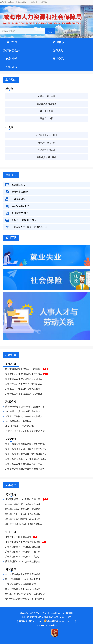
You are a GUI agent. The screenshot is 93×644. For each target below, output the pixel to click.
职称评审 (11, 355)
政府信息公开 (12, 50)
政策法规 (12, 59)
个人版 (10, 128)
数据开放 (12, 67)
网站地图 (69, 613)
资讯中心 (58, 42)
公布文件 (11, 439)
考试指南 (11, 569)
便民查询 (11, 175)
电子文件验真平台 (47, 143)
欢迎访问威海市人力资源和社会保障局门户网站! (23, 2)
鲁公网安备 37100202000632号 (60, 621)
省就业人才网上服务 (47, 104)
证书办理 (11, 532)
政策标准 (11, 402)
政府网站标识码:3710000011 (30, 621)
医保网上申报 (47, 118)
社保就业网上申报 (47, 96)
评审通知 (11, 364)
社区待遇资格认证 (47, 150)
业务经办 (11, 80)
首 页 (12, 42)
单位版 (10, 89)
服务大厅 (58, 50)
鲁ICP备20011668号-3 (47, 625)
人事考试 (11, 485)
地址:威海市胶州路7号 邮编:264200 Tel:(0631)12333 (46, 617)
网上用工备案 (47, 111)
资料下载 (11, 238)
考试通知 (11, 494)
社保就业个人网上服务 (47, 135)
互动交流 (58, 59)
